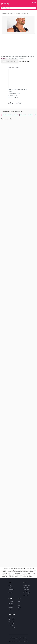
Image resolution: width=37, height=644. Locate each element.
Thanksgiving (11, 605)
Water (13, 623)
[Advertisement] (18, 44)
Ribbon (14, 625)
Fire (9, 620)
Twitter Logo (26, 587)
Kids (18, 611)
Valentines (11, 607)
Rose (13, 622)
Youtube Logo (26, 589)
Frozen (19, 602)
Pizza (10, 585)
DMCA (20, 641)
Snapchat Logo (26, 593)
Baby (19, 605)
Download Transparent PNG (10, 61)
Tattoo (13, 627)
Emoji (13, 618)
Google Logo (26, 595)
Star (9, 623)
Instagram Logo (26, 585)
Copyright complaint (24, 61)
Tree (10, 625)
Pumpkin (10, 593)
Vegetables (11, 589)
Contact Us (16, 641)
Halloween (11, 603)
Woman (19, 607)
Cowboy (19, 609)
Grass (10, 622)
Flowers (14, 620)
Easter (10, 609)
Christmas (11, 602)
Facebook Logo (26, 591)
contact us (4, 58)
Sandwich (11, 587)
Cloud (10, 618)
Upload (34, 2)
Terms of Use (26, 641)
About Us (11, 641)
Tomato (10, 591)
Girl (18, 603)
